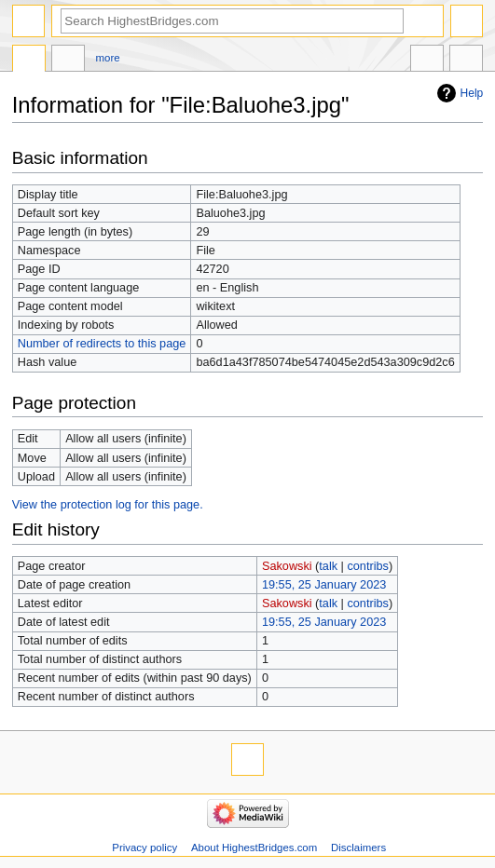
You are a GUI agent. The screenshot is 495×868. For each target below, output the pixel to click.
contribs (367, 566)
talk (328, 566)
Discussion (68, 61)
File (29, 61)
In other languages (427, 61)
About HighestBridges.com (254, 848)
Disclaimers (358, 848)
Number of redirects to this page (102, 344)
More (108, 58)
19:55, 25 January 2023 (324, 585)
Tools (466, 61)
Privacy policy (144, 848)
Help (472, 93)
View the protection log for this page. (108, 505)
